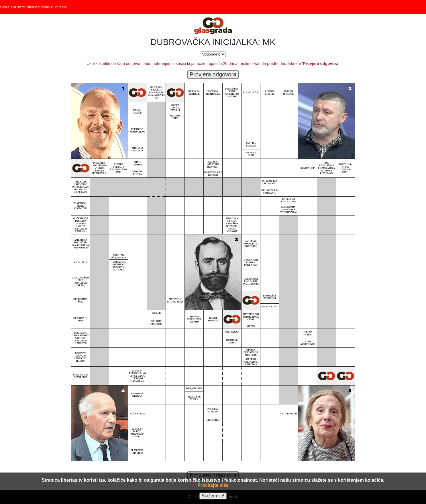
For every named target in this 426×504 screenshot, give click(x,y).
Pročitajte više (213, 485)
